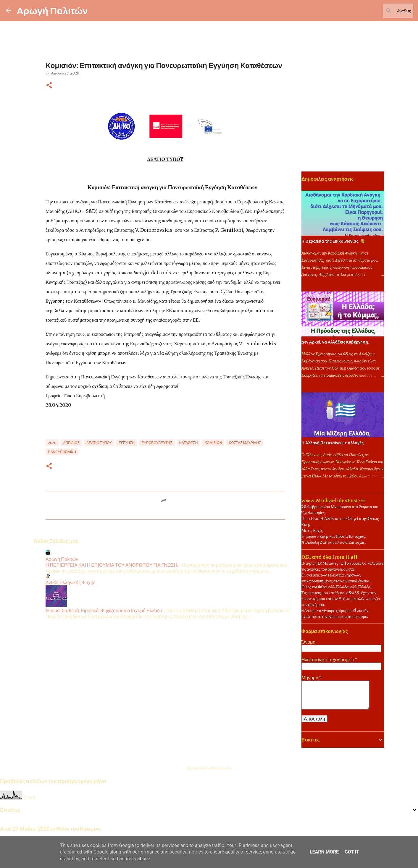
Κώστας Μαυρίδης (245, 443)
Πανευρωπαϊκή (62, 452)
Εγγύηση (127, 443)
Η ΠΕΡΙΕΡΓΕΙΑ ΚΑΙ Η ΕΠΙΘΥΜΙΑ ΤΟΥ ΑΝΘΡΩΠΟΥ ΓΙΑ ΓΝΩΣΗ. (112, 565)
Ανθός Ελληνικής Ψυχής (71, 582)
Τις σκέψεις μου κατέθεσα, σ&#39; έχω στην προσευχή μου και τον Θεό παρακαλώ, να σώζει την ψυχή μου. (341, 599)
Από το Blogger (209, 756)
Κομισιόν (213, 443)
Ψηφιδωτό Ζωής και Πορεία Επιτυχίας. (334, 536)
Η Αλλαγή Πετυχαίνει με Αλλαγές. (333, 443)
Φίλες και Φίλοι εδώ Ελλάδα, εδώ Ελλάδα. (336, 587)
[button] (49, 86)
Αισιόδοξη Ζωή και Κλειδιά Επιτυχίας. (334, 542)
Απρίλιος (71, 443)
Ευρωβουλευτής (157, 443)
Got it (352, 852)
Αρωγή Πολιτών (52, 10)
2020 (52, 443)
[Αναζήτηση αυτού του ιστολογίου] (382, 11)
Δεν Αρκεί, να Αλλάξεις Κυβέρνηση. (335, 342)
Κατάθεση (189, 443)
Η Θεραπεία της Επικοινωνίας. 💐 (333, 241)
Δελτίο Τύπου (99, 443)
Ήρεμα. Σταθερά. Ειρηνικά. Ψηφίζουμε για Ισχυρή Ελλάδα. (104, 610)
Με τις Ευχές (312, 530)
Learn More (324, 852)
